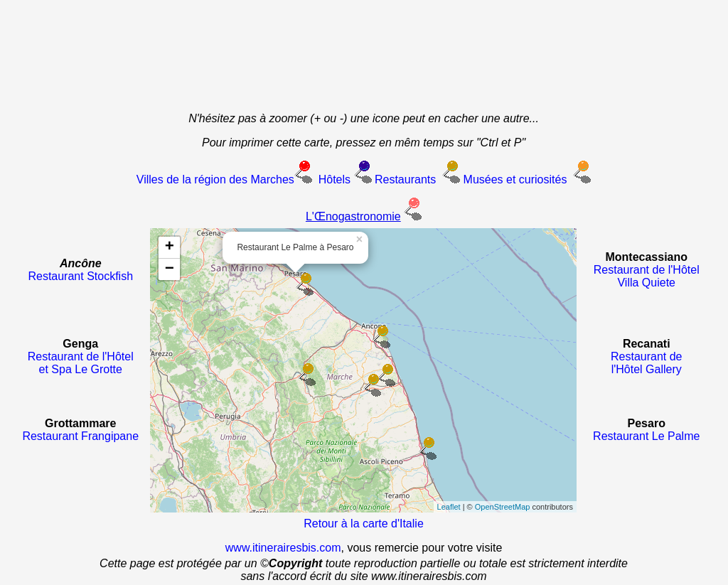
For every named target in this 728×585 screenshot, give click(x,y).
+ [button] (170, 247)
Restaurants (404, 179)
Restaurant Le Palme (646, 436)
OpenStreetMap (503, 507)
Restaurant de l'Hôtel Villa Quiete (647, 276)
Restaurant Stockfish (80, 276)
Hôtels (334, 179)
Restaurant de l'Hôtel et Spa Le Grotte (81, 363)
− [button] (170, 269)
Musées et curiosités (515, 179)
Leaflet (449, 507)
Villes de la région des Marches (215, 179)
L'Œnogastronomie (353, 216)
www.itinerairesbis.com (283, 548)
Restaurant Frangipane (80, 436)
